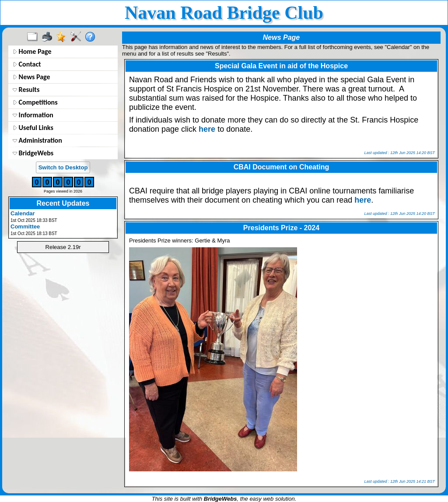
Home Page (32, 51)
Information (33, 115)
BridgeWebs (33, 153)
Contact (27, 64)
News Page (31, 77)
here (207, 129)
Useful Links (33, 128)
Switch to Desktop (63, 167)
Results (26, 90)
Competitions (35, 102)
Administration (37, 140)
